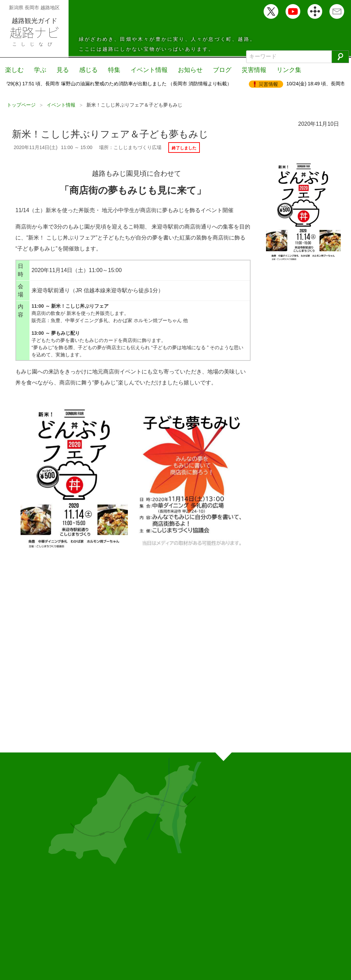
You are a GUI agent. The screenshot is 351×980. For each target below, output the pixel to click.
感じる (88, 70)
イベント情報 (149, 70)
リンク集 (289, 70)
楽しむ (14, 70)
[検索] (340, 57)
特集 (114, 70)
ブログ (222, 70)
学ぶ (40, 70)
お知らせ (190, 70)
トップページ (21, 105)
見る (63, 70)
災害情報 (254, 70)
